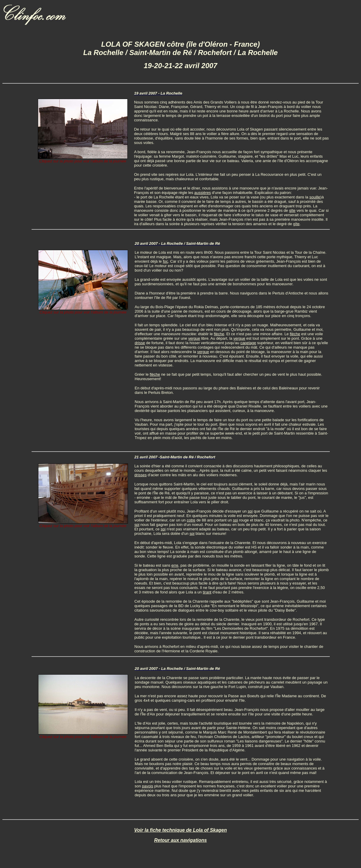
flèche (219, 334)
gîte (292, 210)
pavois (148, 786)
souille (315, 197)
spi (250, 511)
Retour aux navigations (180, 840)
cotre (191, 520)
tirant (207, 592)
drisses (141, 475)
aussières (203, 193)
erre (175, 565)
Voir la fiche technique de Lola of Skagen (180, 830)
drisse (140, 343)
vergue (194, 338)
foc (165, 261)
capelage (248, 343)
